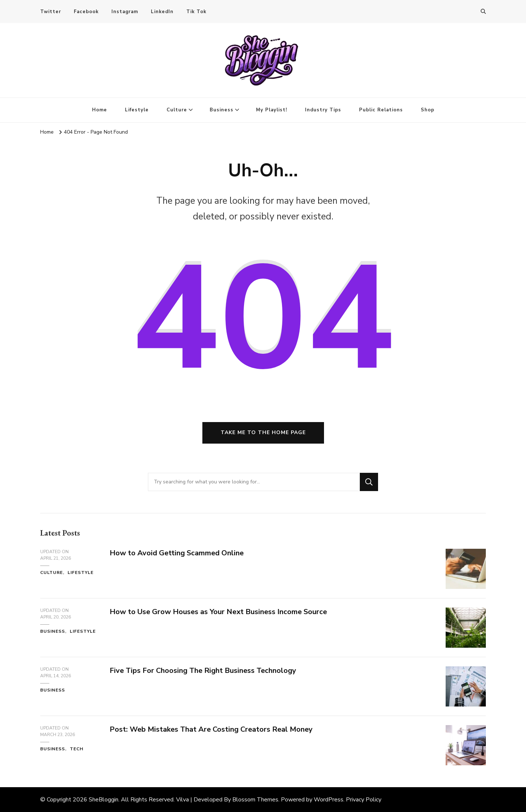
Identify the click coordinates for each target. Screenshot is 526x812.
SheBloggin (104, 800)
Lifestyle (137, 110)
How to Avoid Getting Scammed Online (177, 553)
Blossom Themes (255, 800)
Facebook (86, 12)
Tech (77, 749)
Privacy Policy (364, 800)
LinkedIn (162, 12)
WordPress (329, 800)
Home (100, 110)
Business (222, 110)
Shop (428, 110)
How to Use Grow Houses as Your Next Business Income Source (218, 612)
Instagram (125, 12)
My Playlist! (272, 110)
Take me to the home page (263, 432)
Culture (177, 110)
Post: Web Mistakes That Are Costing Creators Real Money (211, 729)
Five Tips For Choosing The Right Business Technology (203, 671)
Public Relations (381, 110)
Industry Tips (323, 110)
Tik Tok (196, 12)
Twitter (51, 12)
